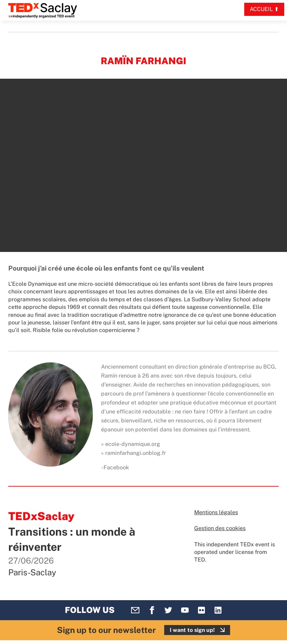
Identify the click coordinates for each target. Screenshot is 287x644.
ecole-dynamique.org (133, 444)
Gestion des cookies (220, 528)
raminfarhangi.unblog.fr (136, 453)
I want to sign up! (192, 630)
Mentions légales (216, 512)
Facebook (116, 467)
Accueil (261, 9)
